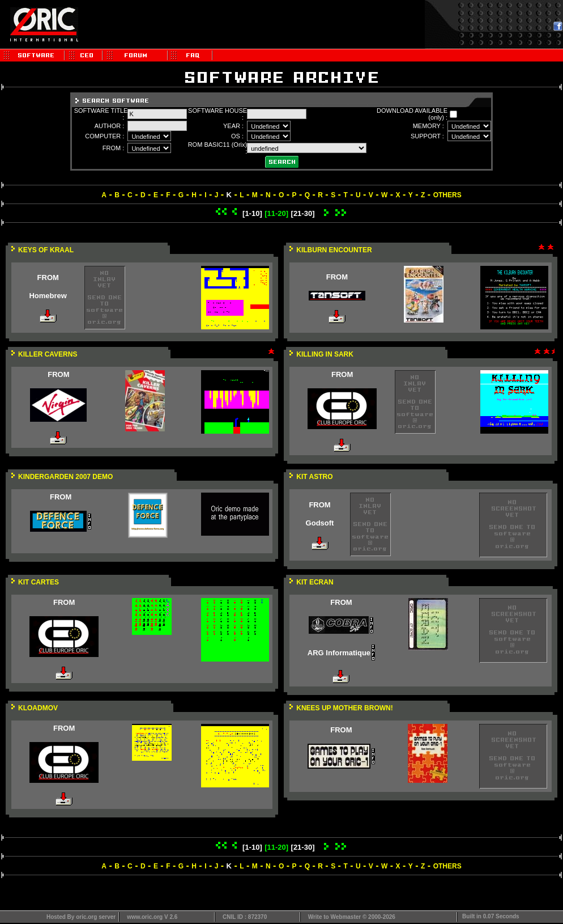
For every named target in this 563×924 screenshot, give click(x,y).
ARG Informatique (339, 653)
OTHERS (447, 195)
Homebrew (48, 296)
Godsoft (320, 523)
